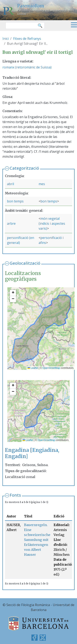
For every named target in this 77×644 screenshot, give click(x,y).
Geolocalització (25, 263)
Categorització (24, 168)
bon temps (15, 201)
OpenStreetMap (51, 368)
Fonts (15, 495)
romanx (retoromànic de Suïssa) (27, 67)
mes (42, 184)
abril (10, 184)
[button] (13, 293)
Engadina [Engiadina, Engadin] (32, 453)
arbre (11, 223)
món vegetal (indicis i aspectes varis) (52, 223)
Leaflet (33, 368)
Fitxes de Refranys (27, 39)
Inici (6, 39)
